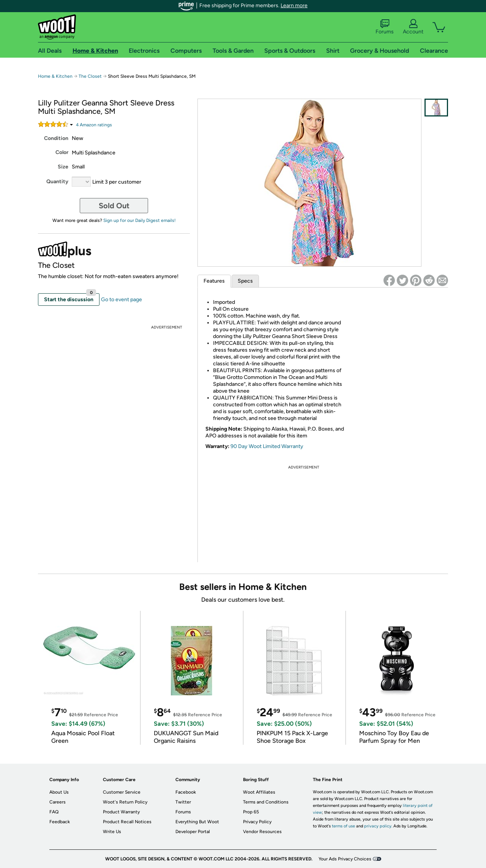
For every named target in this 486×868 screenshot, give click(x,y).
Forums (385, 27)
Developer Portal (193, 832)
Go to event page (121, 300)
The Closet (90, 76)
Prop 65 (251, 812)
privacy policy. (378, 826)
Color (62, 152)
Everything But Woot (197, 822)
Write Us (112, 832)
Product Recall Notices (127, 822)
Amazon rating (94, 125)
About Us (59, 792)
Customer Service (122, 792)
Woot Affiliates (259, 792)
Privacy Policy (257, 822)
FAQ (54, 812)
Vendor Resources (262, 832)
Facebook (186, 792)
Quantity (57, 182)
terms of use (343, 826)
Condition (56, 138)
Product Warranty (121, 812)
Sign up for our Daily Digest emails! (140, 220)
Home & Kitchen (55, 76)
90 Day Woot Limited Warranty (267, 446)
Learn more (294, 6)
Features (214, 281)
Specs (245, 281)
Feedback (60, 822)
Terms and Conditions (266, 802)
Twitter (183, 802)
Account (413, 27)
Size (63, 167)
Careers (58, 802)
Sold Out (114, 206)
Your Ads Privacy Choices (345, 859)
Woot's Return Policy (125, 802)
